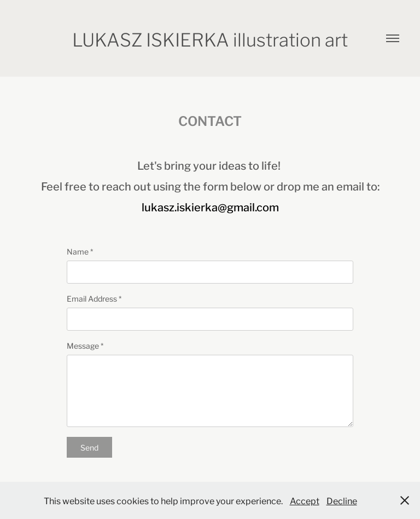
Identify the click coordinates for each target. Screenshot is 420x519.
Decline (342, 500)
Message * (85, 345)
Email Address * (94, 298)
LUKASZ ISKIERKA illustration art (210, 38)
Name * (80, 251)
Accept (305, 500)
